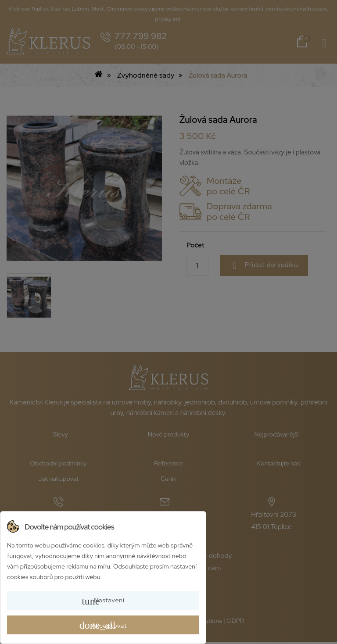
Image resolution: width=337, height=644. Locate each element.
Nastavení (103, 601)
